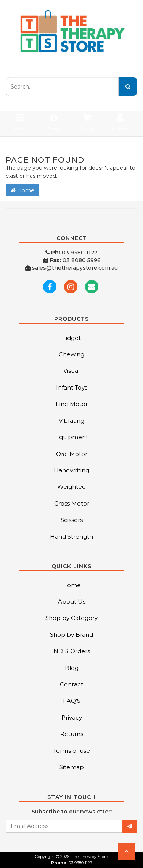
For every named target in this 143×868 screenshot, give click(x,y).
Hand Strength (71, 537)
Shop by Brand (71, 635)
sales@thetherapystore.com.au (71, 268)
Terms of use (71, 751)
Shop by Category (71, 618)
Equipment (72, 437)
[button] (127, 852)
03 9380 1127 (71, 253)
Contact (71, 684)
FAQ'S (72, 701)
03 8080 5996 (72, 260)
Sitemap (72, 767)
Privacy (72, 717)
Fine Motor (72, 404)
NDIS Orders (72, 651)
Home (22, 190)
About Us (72, 601)
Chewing (71, 354)
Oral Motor (72, 454)
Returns (72, 734)
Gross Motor (72, 503)
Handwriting (71, 470)
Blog (72, 668)
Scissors (72, 520)
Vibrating (71, 421)
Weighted (71, 487)
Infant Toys (72, 387)
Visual (71, 371)
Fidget (71, 338)
